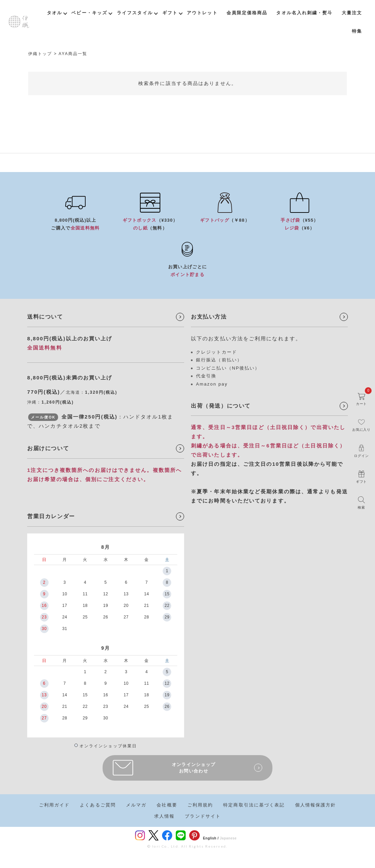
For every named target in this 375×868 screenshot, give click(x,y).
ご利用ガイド (55, 805)
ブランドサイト (203, 816)
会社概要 (167, 805)
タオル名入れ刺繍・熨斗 (304, 13)
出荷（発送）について (221, 406)
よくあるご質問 (98, 805)
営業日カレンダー (51, 516)
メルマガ (136, 805)
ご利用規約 (200, 805)
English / (211, 838)
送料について (45, 317)
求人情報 (164, 816)
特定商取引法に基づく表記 (254, 805)
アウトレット (202, 13)
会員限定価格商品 (247, 13)
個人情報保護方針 (316, 805)
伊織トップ (40, 54)
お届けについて (48, 448)
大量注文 (352, 13)
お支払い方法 (209, 317)
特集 (357, 31)
